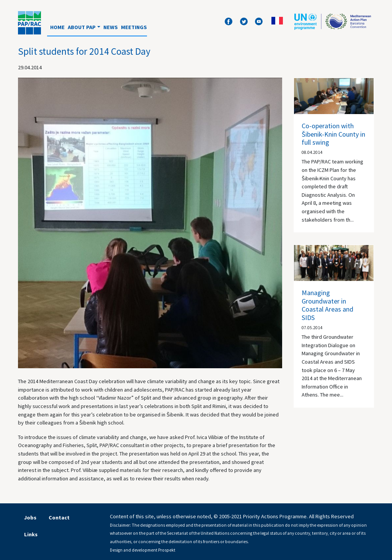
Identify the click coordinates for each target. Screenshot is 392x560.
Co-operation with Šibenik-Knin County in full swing (333, 134)
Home (57, 27)
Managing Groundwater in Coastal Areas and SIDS (327, 305)
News (111, 27)
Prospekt (167, 550)
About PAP (82, 27)
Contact (59, 518)
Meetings (134, 27)
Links (31, 534)
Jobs (30, 518)
